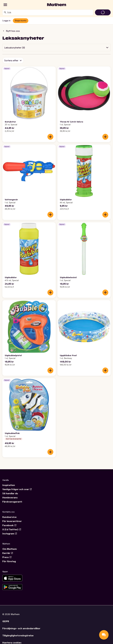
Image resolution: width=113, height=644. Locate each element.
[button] (56, 48)
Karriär (8, 553)
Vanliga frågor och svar (17, 489)
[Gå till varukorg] (103, 12)
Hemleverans (10, 497)
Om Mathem (10, 549)
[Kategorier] (5, 5)
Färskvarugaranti (12, 502)
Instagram (10, 534)
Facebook (9, 525)
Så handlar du (10, 493)
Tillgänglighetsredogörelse (18, 635)
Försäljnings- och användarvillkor (21, 628)
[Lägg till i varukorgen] (50, 137)
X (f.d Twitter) (12, 529)
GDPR (6, 621)
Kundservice (9, 517)
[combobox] (50, 12)
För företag (9, 561)
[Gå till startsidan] (57, 5)
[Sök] (5, 12)
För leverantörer (12, 521)
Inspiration (9, 485)
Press (7, 557)
